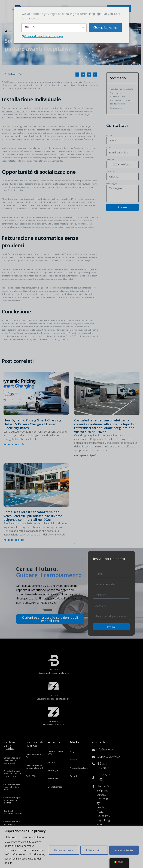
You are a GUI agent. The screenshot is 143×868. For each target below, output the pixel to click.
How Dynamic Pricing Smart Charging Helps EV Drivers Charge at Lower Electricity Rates (32, 424)
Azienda (110, 171)
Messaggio (112, 183)
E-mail (109, 147)
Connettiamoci (55, 787)
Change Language (105, 27)
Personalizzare (64, 850)
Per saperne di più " (14, 444)
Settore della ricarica (9, 745)
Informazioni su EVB (55, 753)
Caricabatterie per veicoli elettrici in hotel (12, 787)
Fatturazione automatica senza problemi (122, 102)
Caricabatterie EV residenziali (12, 823)
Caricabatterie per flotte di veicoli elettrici (12, 800)
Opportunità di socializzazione (117, 95)
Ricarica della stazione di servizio (13, 812)
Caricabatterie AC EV (34, 756)
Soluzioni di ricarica (34, 744)
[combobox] (116, 165)
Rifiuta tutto (94, 850)
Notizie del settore (79, 768)
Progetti (52, 762)
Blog (72, 752)
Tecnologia (53, 770)
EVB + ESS (31, 776)
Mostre (73, 760)
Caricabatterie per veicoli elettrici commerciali (12, 760)
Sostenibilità (54, 779)
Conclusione (116, 108)
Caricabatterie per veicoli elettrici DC (34, 767)
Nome (109, 135)
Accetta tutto (124, 850)
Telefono (110, 159)
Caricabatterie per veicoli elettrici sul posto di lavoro (12, 774)
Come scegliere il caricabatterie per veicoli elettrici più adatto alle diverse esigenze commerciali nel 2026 (33, 516)
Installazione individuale (122, 89)
